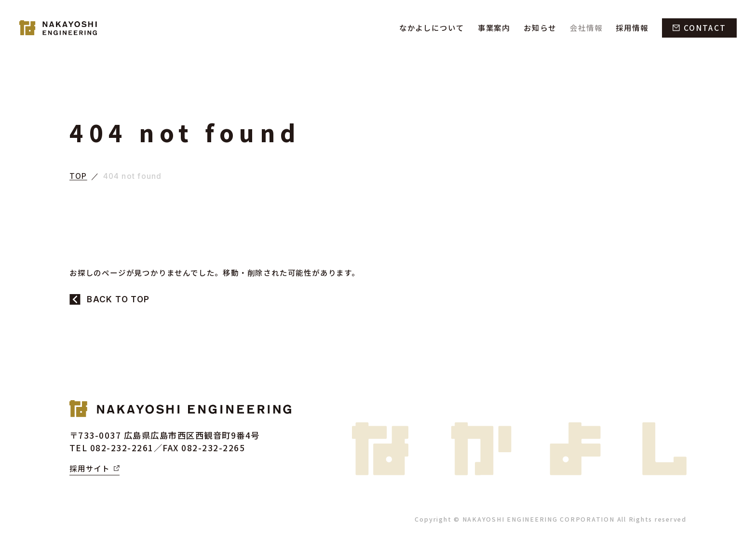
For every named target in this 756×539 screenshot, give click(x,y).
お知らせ (537, 27)
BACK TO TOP (118, 299)
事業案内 (490, 27)
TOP (78, 176)
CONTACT (705, 27)
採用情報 (631, 27)
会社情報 (584, 27)
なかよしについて (427, 27)
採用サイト (90, 468)
